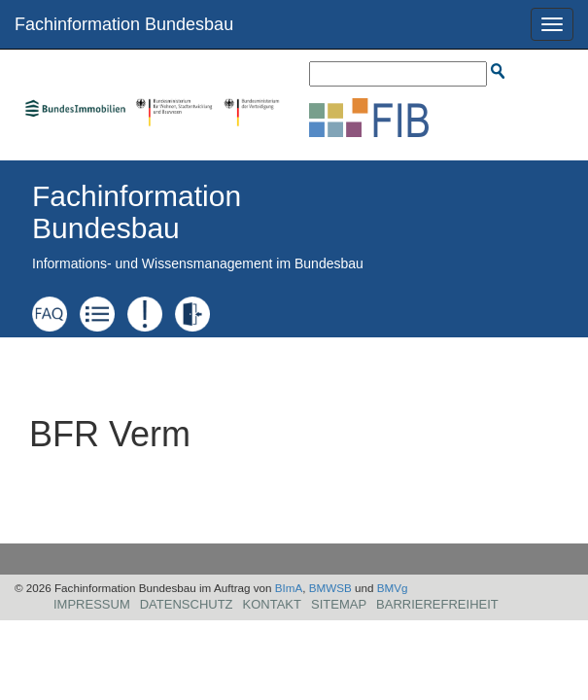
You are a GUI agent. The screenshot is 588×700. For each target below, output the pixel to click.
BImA (289, 588)
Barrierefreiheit (437, 604)
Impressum (92, 604)
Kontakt (272, 604)
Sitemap (339, 604)
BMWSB (330, 588)
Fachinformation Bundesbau (124, 24)
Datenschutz (187, 604)
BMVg (393, 588)
